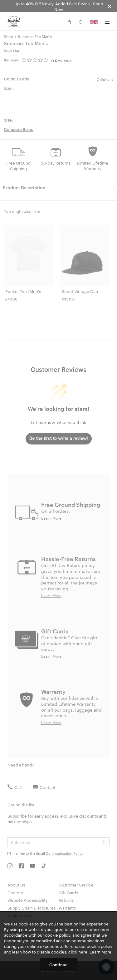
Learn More (100, 952)
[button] (69, 22)
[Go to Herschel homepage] (14, 22)
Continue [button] (58, 964)
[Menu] (107, 22)
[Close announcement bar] (109, 6)
